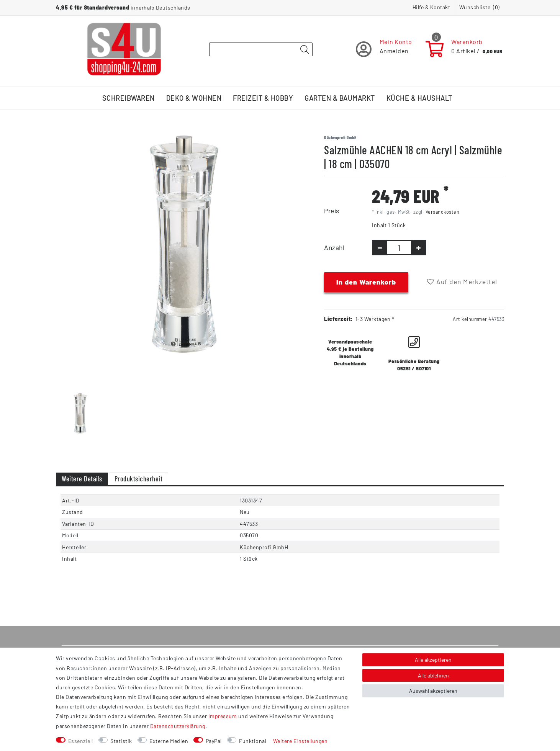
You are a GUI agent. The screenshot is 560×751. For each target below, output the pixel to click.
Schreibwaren (129, 98)
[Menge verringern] (380, 248)
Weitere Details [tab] (82, 479)
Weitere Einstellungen (300, 741)
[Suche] (305, 50)
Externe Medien (169, 741)
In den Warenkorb (366, 282)
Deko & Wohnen (194, 98)
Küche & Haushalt (419, 98)
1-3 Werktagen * (375, 319)
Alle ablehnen (433, 675)
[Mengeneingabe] (399, 248)
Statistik (121, 741)
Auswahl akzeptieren (433, 691)
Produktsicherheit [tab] (139, 479)
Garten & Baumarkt (340, 98)
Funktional (253, 741)
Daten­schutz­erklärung (178, 726)
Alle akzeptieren (433, 660)
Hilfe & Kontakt (431, 7)
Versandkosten (443, 212)
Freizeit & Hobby (263, 98)
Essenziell (81, 741)
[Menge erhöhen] (418, 248)
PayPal (214, 741)
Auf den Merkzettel (462, 281)
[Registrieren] (384, 49)
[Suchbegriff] (261, 49)
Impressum (223, 716)
